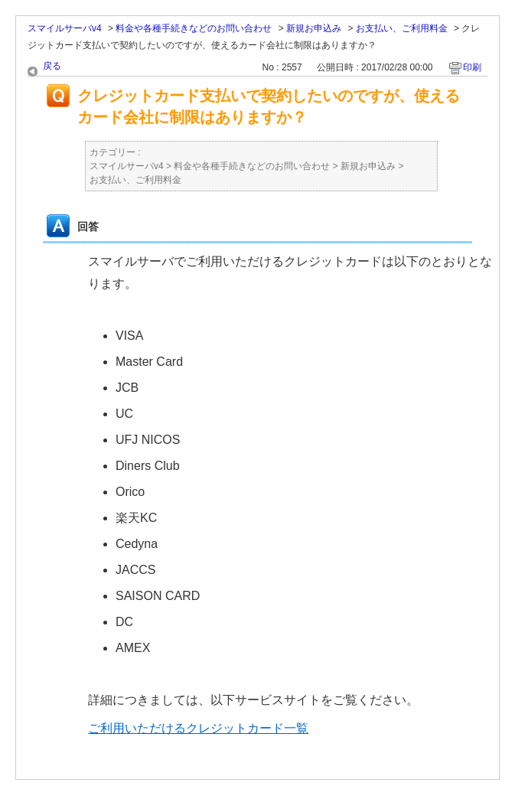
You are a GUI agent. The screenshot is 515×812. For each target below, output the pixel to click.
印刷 (472, 67)
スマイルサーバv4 (65, 28)
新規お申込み (314, 28)
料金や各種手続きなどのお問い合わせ (194, 28)
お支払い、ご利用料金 (402, 28)
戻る (52, 66)
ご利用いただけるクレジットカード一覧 (198, 728)
